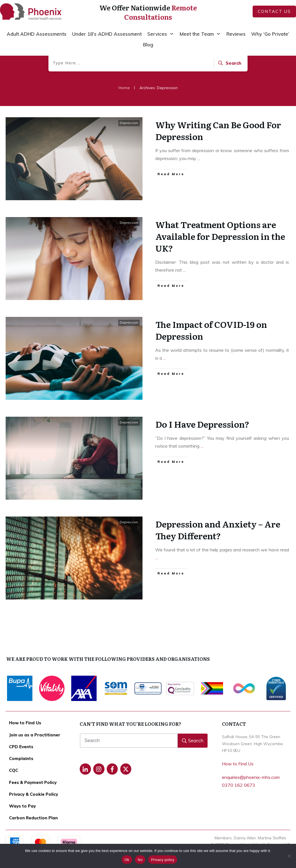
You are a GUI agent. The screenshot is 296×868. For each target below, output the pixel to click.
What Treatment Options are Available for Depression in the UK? (220, 263)
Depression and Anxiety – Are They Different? (218, 557)
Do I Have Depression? (202, 451)
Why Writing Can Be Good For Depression (218, 157)
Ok (127, 860)
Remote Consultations (161, 12)
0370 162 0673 (239, 785)
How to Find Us (238, 764)
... (199, 185)
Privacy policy (163, 860)
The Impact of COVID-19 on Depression (211, 357)
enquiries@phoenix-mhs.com (251, 777)
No (140, 860)
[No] (289, 856)
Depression (129, 150)
